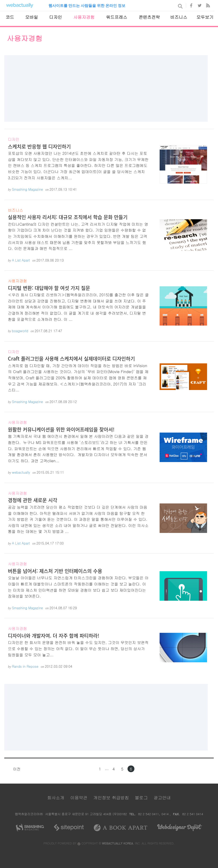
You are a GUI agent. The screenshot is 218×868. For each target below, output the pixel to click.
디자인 (56, 17)
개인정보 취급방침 (111, 797)
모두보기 (205, 17)
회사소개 (56, 797)
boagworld (20, 331)
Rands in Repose (25, 666)
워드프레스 (116, 17)
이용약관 (79, 797)
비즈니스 (179, 17)
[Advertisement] (106, 88)
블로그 (141, 797)
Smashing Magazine (27, 189)
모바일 (32, 17)
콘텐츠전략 (149, 17)
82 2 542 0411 (149, 814)
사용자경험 (84, 17)
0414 (166, 814)
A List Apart (21, 260)
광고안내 (162, 797)
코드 (10, 17)
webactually (21, 472)
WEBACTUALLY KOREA (118, 843)
